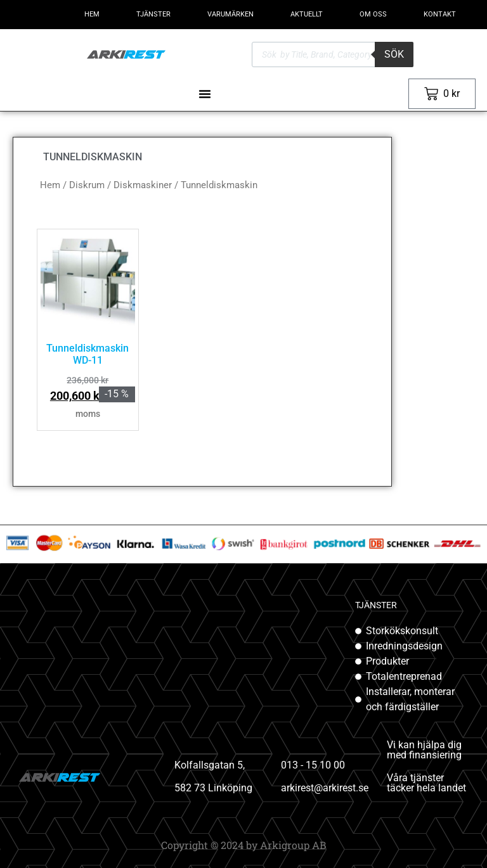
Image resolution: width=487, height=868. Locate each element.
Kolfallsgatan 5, (210, 765)
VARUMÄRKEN (231, 14)
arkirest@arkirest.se (325, 788)
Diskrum (87, 185)
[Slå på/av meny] (205, 94)
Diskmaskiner (143, 185)
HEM (92, 14)
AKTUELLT (307, 14)
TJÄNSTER (153, 14)
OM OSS (373, 14)
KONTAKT (440, 14)
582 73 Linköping (213, 788)
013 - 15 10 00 (313, 765)
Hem (50, 185)
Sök (394, 54)
